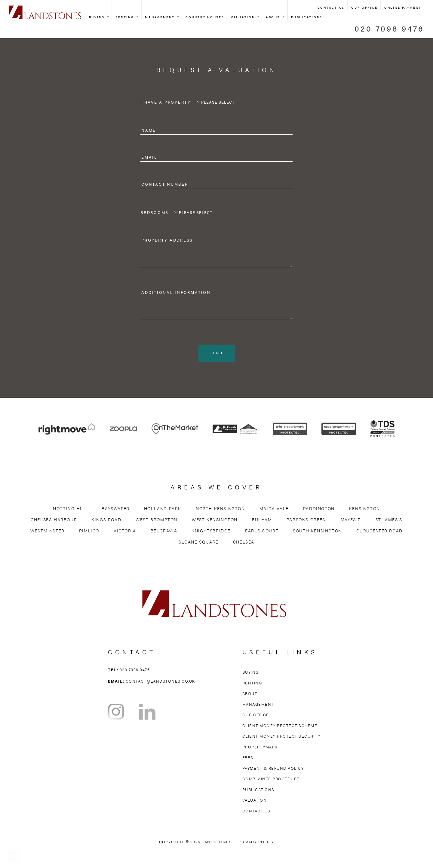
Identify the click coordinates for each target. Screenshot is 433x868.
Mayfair (351, 520)
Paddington (319, 509)
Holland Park (163, 509)
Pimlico (89, 531)
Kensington (365, 509)
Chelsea (244, 543)
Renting (126, 17)
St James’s (389, 520)
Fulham (262, 520)
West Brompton (157, 520)
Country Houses (205, 17)
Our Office (364, 8)
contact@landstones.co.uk (160, 682)
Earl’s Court (262, 531)
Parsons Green (306, 520)
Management (161, 17)
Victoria (125, 531)
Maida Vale (274, 509)
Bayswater (115, 509)
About (274, 17)
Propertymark (260, 747)
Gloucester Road (379, 531)
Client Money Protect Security (281, 737)
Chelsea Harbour (54, 520)
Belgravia (164, 531)
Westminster (48, 531)
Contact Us (331, 8)
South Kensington (317, 531)
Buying (98, 17)
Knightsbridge (211, 531)
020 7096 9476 (389, 28)
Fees (248, 758)
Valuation (244, 17)
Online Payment (403, 8)
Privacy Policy (256, 843)
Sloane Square (199, 543)
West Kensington (215, 520)
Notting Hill (70, 509)
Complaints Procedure (271, 780)
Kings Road (106, 520)
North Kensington (220, 509)
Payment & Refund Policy (273, 769)
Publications (307, 17)
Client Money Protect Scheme (280, 726)
